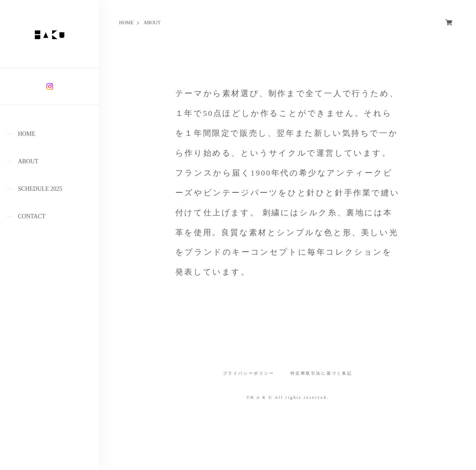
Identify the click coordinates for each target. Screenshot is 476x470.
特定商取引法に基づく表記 (321, 374)
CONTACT (32, 216)
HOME (27, 134)
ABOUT (28, 161)
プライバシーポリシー (249, 374)
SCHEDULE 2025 (40, 189)
